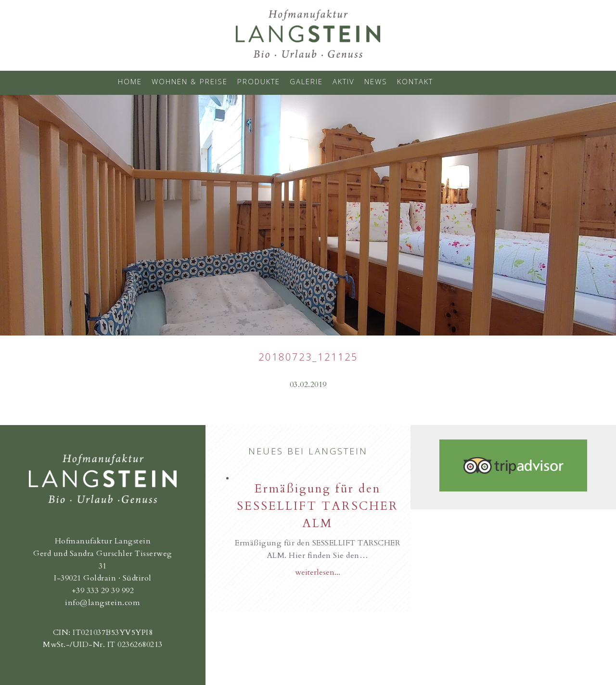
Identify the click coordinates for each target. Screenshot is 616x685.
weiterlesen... (318, 572)
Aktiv (344, 81)
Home (130, 81)
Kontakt (415, 81)
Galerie (306, 81)
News (376, 81)
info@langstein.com (103, 603)
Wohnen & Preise (190, 81)
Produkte (259, 81)
